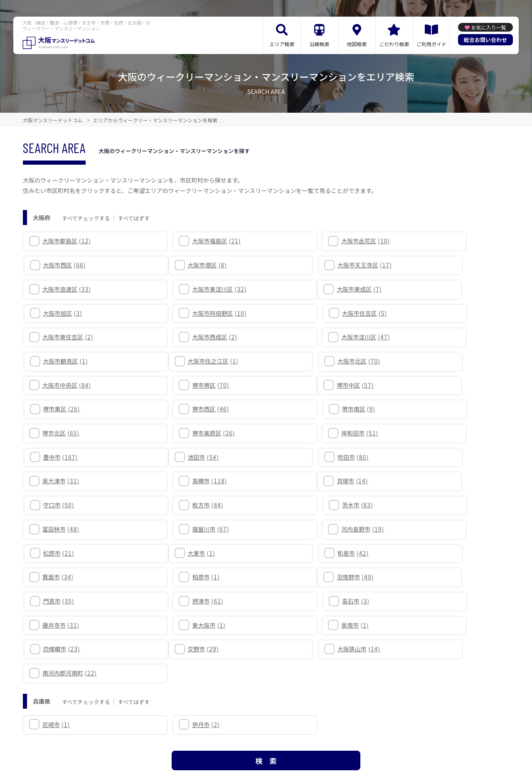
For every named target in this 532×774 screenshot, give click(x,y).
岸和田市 (308, 385)
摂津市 (305, 505)
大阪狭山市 (188, 553)
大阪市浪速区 (314, 265)
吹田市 (182, 409)
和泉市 (182, 481)
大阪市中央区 (314, 337)
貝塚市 (59, 433)
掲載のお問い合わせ (379, 737)
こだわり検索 (394, 44)
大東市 (57, 481)
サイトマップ (181, 737)
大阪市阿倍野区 (316, 289)
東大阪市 (183, 529)
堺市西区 (308, 361)
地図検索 (357, 44)
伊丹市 (180, 604)
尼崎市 (57, 604)
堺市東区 (185, 361)
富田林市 (62, 457)
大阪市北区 (188, 337)
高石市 (426, 505)
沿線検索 (319, 44)
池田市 (59, 409)
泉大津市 (308, 409)
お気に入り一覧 (488, 27)
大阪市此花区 (314, 241)
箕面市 (305, 481)
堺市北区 (62, 385)
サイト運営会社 (324, 737)
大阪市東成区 (66, 289)
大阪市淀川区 (314, 313)
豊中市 (430, 385)
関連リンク (141, 737)
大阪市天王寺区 (193, 265)
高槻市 (430, 409)
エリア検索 (282, 44)
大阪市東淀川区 (440, 265)
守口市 (182, 433)
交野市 (59, 553)
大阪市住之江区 (69, 337)
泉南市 (303, 529)
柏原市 (426, 481)
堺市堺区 (431, 337)
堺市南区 (429, 361)
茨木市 (428, 433)
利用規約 (218, 737)
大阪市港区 (63, 265)
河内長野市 (311, 457)
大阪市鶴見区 (435, 313)
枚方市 (305, 433)
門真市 (182, 505)
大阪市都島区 (68, 241)
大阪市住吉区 (435, 289)
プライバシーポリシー (267, 737)
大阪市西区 (434, 241)
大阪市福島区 (191, 241)
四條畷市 (431, 529)
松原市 (428, 457)
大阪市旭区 (186, 289)
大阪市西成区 (189, 313)
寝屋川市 (185, 457)
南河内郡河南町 (316, 553)
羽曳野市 (62, 505)
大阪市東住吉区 (69, 313)
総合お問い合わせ (485, 40)
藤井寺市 (62, 529)
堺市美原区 (188, 385)
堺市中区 (62, 361)
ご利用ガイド (431, 44)
